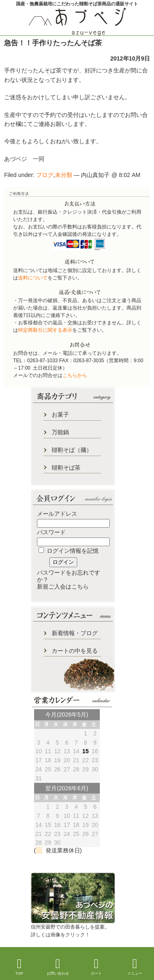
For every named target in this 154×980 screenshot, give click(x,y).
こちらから (75, 375)
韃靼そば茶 (66, 468)
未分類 (64, 175)
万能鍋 (60, 432)
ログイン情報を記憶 (69, 551)
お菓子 (60, 414)
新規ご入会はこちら (63, 587)
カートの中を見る (75, 651)
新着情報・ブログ (75, 633)
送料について (33, 278)
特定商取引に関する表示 (45, 330)
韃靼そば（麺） (72, 450)
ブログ (45, 175)
